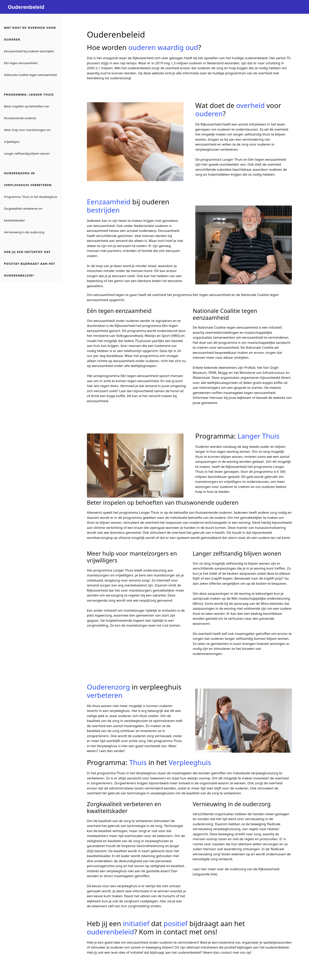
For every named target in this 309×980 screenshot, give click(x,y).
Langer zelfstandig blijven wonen (27, 153)
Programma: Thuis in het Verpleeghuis (31, 197)
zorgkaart (132, 901)
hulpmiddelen (219, 174)
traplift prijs (273, 578)
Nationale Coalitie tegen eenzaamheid (30, 75)
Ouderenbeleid (26, 7)
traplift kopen (222, 578)
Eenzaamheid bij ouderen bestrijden (29, 51)
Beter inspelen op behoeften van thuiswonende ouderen (27, 112)
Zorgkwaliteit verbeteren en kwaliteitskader (23, 214)
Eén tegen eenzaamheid (21, 63)
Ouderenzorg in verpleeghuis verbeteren (28, 179)
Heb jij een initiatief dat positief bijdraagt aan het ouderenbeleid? (30, 264)
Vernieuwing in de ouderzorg (24, 232)
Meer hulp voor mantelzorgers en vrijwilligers (27, 136)
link (213, 874)
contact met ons (233, 952)
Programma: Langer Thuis (29, 94)
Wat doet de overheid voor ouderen (30, 33)
